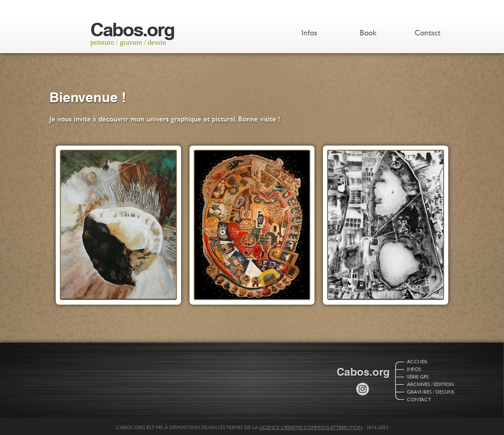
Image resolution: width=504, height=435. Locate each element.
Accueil (417, 361)
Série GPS (418, 376)
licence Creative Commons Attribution (311, 427)
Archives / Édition (430, 384)
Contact (427, 33)
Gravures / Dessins (431, 392)
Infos (309, 33)
